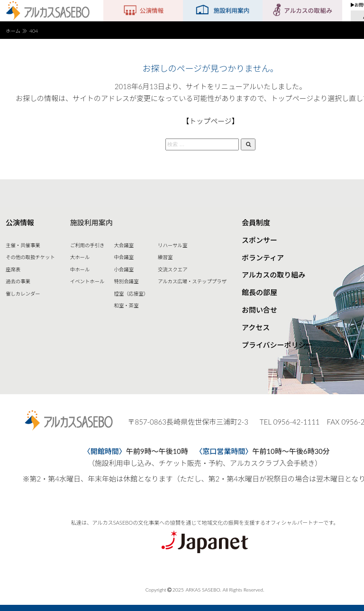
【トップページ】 (210, 121)
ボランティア (263, 258)
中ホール (80, 269)
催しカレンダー (23, 294)
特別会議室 (126, 281)
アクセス (256, 327)
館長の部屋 (259, 292)
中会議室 (124, 257)
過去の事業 (18, 281)
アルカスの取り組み (273, 275)
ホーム (13, 31)
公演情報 (20, 222)
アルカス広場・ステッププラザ (192, 281)
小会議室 (124, 269)
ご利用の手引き (87, 245)
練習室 (165, 257)
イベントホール (87, 281)
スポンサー (259, 240)
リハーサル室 (173, 245)
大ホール (80, 257)
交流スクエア (173, 269)
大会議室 (124, 245)
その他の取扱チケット (30, 257)
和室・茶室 (126, 305)
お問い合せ (259, 310)
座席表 (13, 269)
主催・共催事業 (23, 245)
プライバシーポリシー (277, 345)
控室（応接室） (131, 294)
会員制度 (256, 222)
